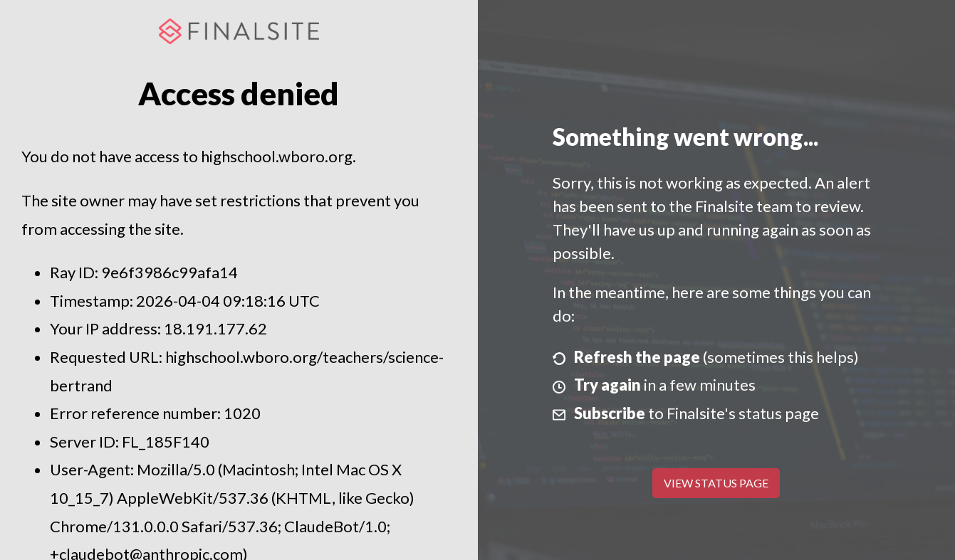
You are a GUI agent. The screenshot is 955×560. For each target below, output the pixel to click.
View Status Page (716, 483)
